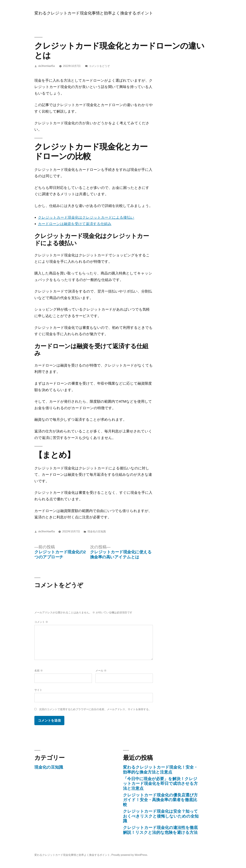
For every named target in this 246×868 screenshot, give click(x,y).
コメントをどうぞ (99, 66)
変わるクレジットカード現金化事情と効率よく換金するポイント (94, 13)
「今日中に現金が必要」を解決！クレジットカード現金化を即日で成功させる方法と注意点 (160, 784)
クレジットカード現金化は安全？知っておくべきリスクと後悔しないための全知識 (161, 816)
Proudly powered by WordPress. (130, 855)
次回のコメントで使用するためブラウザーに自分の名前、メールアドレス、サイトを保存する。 (95, 709)
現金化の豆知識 (97, 531)
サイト (38, 690)
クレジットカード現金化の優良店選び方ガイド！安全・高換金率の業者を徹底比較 (160, 800)
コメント (41, 622)
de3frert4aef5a (47, 66)
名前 (39, 671)
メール (101, 671)
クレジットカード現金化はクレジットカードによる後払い (86, 217)
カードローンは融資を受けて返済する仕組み (75, 224)
